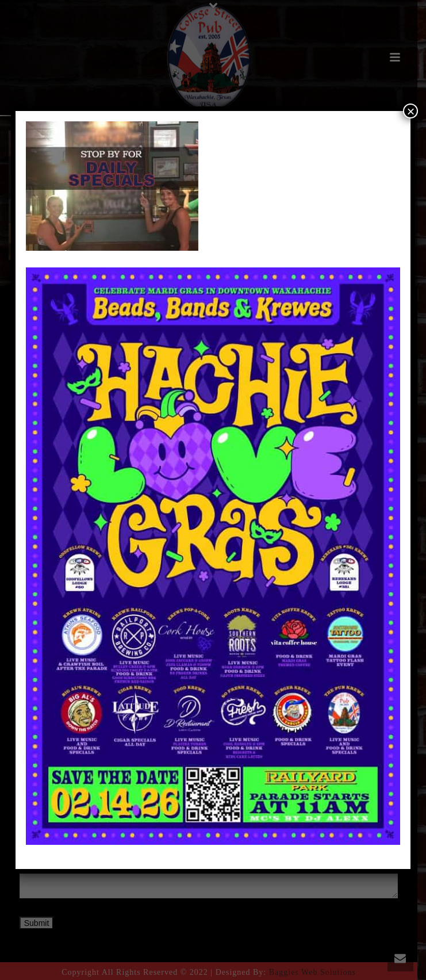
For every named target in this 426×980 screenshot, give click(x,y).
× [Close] (410, 111)
